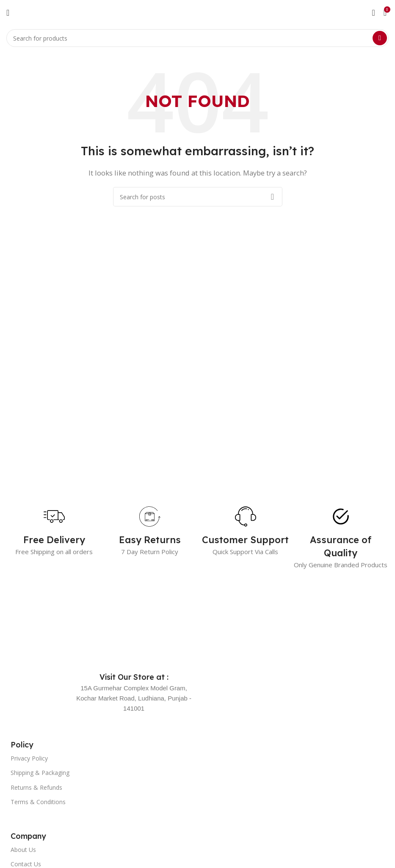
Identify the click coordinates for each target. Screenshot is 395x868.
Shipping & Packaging (40, 773)
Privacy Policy (29, 758)
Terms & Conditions (38, 802)
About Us (23, 850)
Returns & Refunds (36, 787)
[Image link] (80, 626)
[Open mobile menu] (8, 13)
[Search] (197, 38)
